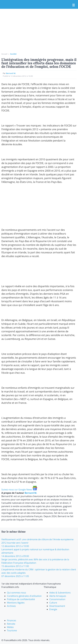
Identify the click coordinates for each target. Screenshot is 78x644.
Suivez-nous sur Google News (19, 490)
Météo (10, 627)
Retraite (11, 624)
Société (13, 54)
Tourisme (12, 630)
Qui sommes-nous (16, 593)
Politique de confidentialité (21, 599)
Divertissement (57, 606)
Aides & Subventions (60, 593)
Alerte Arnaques (58, 596)
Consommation (57, 599)
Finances (12, 620)
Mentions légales (16, 603)
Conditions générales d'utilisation (24, 596)
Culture (53, 603)
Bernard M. (11, 73)
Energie (53, 609)
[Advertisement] (39, 32)
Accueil (4, 54)
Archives (11, 606)
